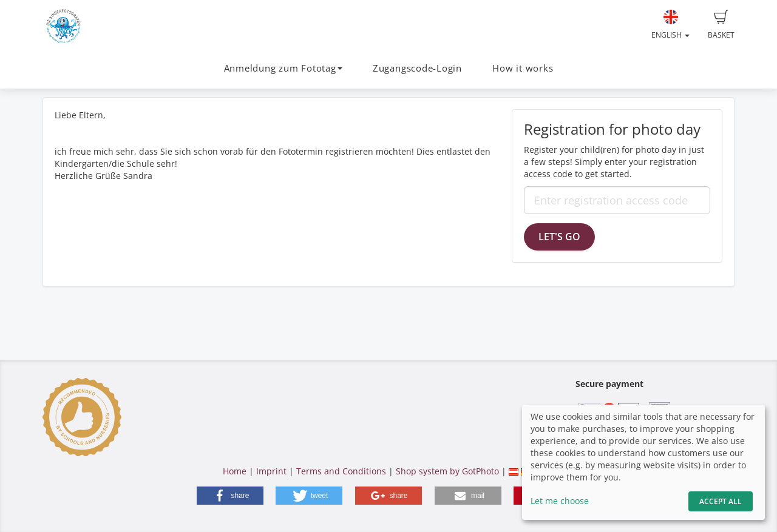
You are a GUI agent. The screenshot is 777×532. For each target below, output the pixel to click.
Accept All (721, 501)
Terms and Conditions (341, 471)
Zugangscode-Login (417, 68)
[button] (230, 496)
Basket (721, 25)
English (670, 25)
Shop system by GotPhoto (447, 471)
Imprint (271, 471)
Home (235, 471)
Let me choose (560, 501)
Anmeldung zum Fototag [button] (283, 68)
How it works (523, 68)
